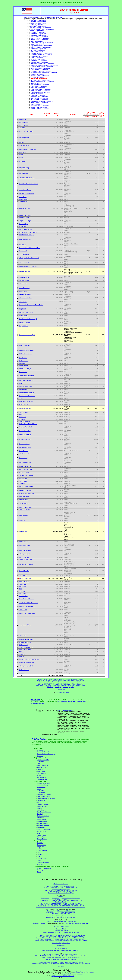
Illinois (69, 680)
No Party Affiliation (42, 851)
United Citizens (41, 831)
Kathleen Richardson (25, 466)
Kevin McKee (23, 372)
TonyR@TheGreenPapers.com (72, 974)
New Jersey (73, 683)
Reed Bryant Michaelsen (26, 380)
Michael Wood (23, 645)
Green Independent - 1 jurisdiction (40, 68)
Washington (50, 687)
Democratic (40, 750)
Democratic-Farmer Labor (44, 752)
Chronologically (50, 912)
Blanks (21, 157)
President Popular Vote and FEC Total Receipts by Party (61, 886)
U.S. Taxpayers (41, 777)
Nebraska (51, 683)
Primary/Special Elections (59, 921)
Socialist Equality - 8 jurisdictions (40, 38)
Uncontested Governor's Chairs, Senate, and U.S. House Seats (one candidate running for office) (61, 938)
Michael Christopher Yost (27, 662)
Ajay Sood (22, 521)
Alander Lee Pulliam (25, 454)
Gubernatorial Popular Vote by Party (61, 889)
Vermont (78, 686)
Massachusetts (62, 682)
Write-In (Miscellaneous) (26, 647)
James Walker (23, 596)
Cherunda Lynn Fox (25, 239)
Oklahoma (67, 684)
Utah (73, 686)
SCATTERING (23, 481)
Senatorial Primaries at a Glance (71, 933)
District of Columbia (42, 680)
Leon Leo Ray (23, 458)
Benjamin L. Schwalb (25, 490)
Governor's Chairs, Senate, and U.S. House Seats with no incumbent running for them (61, 937)
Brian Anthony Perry (25, 431)
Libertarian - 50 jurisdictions (38, 22)
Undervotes (23, 586)
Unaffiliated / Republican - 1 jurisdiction (42, 101)
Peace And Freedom (43, 816)
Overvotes (22, 419)
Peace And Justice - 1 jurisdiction (40, 91)
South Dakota (56, 686)
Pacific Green (41, 771)
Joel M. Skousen (24, 504)
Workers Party (41, 837)
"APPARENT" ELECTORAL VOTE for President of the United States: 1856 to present (61, 904)
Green (39, 764)
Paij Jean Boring (24, 168)
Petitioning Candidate (43, 862)
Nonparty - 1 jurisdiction (37, 83)
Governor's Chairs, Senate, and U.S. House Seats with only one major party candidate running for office (61, 940)
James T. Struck (24, 557)
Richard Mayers (24, 366)
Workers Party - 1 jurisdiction (39, 107)
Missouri (40, 683)
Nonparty (40, 855)
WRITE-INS (23, 594)
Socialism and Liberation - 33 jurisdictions (42, 29)
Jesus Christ (23, 197)
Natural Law (40, 810)
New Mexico (80, 683)
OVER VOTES (24, 404)
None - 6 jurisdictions (37, 41)
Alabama (40, 679)
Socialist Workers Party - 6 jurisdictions (42, 43)
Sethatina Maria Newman (27, 393)
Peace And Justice (42, 773)
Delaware (81, 679)
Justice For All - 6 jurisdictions (39, 40)
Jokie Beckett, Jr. (24, 145)
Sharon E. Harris (24, 277)
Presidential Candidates (63, 692)
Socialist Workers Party (44, 825)
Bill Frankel (23, 245)
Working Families (42, 839)
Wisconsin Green (42, 779)
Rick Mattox (23, 363)
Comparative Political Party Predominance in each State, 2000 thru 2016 (61, 951)
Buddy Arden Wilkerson (26, 639)
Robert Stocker (24, 542)
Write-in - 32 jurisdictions (37, 31)
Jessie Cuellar (23, 202)
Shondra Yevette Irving (26, 298)
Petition (39, 860)
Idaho (64, 680)
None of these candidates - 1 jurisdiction (42, 82)
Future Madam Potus (25, 439)
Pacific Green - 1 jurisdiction (39, 86)
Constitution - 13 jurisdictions (39, 34)
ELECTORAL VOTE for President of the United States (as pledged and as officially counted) (61, 906)
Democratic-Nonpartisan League (46, 754)
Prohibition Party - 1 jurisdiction (40, 97)
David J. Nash (23, 390)
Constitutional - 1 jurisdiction (39, 61)
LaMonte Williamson (25, 643)
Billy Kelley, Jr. (23, 326)
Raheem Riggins (24, 473)
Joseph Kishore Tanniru (26, 564)
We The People (41, 835)
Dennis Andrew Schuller (26, 487)
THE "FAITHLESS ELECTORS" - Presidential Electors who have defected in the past (61, 901)
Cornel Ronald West (25, 625)
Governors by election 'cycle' (61, 930)
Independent (41, 847)
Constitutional (41, 793)
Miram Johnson (24, 316)
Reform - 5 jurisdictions (37, 44)
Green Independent (42, 766)
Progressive (40, 818)
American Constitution (43, 760)
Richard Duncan (24, 218)
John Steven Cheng (25, 190)
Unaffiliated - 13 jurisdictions (39, 35)
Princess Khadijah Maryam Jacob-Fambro (31, 305)
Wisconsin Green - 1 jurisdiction (40, 106)
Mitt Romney (23, 479)
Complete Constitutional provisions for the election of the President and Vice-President (61, 962)
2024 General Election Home (61, 884)
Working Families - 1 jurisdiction (40, 109)
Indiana (73, 680)
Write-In (22, 652)
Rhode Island (39, 686)
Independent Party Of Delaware (46, 798)
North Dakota (56, 684)
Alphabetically (51, 911)
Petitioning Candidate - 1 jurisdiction (41, 92)
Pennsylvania (79, 684)
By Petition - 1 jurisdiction (38, 59)
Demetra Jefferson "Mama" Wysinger (30, 659)
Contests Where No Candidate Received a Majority (61, 893)
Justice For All (41, 800)
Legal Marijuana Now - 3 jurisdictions (41, 46)
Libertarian (40, 769)
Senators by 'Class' (61, 929)
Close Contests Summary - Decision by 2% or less (61, 892)
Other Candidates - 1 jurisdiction (40, 85)
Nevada (57, 683)
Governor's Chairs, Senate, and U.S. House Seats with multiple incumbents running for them (61, 939)
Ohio (62, 684)
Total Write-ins (23, 576)
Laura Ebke (23, 226)
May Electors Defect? (61, 902)
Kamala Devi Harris (25, 272)
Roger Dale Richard (25, 462)
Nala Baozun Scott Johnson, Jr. (28, 319)
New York (40, 684)
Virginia (83, 686)
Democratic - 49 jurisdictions (38, 23)
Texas (69, 686)
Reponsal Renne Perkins (27, 427)
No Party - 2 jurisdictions (38, 50)
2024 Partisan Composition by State (61, 943)
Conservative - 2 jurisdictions (39, 49)
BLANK (22, 142)
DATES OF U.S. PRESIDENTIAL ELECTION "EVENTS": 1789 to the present (61, 903)
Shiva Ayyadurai (24, 138)
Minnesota (76, 682)
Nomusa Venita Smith (26, 507)
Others (21, 415)
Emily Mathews (24, 361)
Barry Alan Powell (24, 444)
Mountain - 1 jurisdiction (38, 77)
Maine (49, 682)
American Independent (43, 783)
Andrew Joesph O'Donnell (27, 401)
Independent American (43, 797)
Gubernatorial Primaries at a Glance (51, 933)
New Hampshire (64, 683)
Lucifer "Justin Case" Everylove (28, 232)
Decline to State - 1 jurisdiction (39, 62)
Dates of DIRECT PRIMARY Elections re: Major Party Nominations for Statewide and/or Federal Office (61, 956)
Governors (56, 926)
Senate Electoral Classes (61, 948)
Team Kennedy (41, 827)
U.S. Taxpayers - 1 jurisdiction (39, 100)
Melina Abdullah (24, 122)
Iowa (78, 680)
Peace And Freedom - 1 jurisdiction (41, 89)
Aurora (39, 789)
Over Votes (23, 417)
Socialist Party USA (42, 824)
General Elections (72, 921)
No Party (39, 849)
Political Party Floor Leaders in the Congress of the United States (61, 955)
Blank (21, 155)
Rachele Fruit (23, 251)
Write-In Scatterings (25, 650)
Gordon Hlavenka (24, 280)
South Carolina (48, 686)
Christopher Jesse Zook (26, 666)
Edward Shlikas (24, 500)
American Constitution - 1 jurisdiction (41, 53)
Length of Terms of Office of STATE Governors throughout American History (61, 957)
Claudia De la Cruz (25, 208)
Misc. (21, 383)
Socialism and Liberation (44, 812)
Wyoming (72, 687)
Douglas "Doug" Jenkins (26, 313)
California (62, 679)
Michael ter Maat (24, 670)
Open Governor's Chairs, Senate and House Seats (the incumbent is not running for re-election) (61, 935)
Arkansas (56, 679)
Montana (45, 683)
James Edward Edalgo (26, 229)
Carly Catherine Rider (26, 469)
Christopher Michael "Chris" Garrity (29, 258)
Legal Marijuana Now (43, 804)
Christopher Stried (25, 554)
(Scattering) (23, 119)
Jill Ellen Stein (23, 531)
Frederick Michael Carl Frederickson (30, 248)
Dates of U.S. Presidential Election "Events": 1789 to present (61, 960)
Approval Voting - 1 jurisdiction (39, 56)
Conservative (41, 791)
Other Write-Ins (24, 412)
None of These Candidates (27, 396)
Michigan (69, 682)
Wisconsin (65, 687)
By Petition (40, 843)
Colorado (68, 679)
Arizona (50, 679)
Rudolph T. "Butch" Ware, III (27, 607)
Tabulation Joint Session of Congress (71, 898)
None (21, 398)
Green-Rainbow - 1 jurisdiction (39, 70)
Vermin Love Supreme (26, 559)
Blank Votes (23, 152)
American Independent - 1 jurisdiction (41, 55)
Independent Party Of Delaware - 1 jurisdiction (44, 73)
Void (21, 589)
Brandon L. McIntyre (25, 369)
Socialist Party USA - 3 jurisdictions (41, 47)
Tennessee (64, 686)
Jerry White (23, 636)
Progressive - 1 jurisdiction (38, 95)
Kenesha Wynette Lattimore (27, 350)
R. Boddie (22, 162)
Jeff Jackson (23, 302)
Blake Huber (23, 292)
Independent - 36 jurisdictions (38, 26)
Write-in (22, 657)
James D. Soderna (25, 510)
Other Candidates (42, 858)
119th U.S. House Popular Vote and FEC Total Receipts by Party (61, 890)
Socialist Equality (42, 822)
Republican (40, 756)
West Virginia (58, 687)
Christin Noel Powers (25, 448)
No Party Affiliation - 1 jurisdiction (40, 80)
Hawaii (60, 680)
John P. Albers (23, 125)
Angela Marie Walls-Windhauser (29, 603)
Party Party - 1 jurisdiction (38, 88)
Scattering (22, 483)
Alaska (45, 679)
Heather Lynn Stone (25, 550)
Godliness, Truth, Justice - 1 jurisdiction (42, 67)
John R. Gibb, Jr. (24, 263)
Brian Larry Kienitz (25, 346)
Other (39, 856)
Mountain (40, 808)
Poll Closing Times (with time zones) (61, 913)
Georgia (55, 680)
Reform (39, 775)
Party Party (40, 814)
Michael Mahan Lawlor (26, 354)
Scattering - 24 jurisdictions (38, 32)
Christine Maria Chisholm (27, 194)
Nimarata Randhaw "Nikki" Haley (29, 266)
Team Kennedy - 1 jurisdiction (39, 98)
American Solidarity (42, 785)
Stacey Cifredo (24, 199)
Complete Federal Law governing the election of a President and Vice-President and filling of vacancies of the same (61, 964)
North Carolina (48, 684)
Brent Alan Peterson (25, 435)
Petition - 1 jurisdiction (37, 94)
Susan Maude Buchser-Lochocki (29, 184)
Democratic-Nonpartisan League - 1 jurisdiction (44, 65)
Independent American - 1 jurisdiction (41, 71)
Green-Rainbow (41, 768)
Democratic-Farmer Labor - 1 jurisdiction (42, 64)
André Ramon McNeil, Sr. (27, 376)
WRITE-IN (22, 591)
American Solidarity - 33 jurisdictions (40, 28)
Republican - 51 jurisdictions (38, 20)
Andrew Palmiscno (25, 422)
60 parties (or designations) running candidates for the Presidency (43, 17)
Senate (62, 926)
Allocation (61, 897)
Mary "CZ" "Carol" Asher (26, 132)
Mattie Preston (24, 451)
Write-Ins (22, 654)
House (67, 926)
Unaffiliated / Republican (44, 829)
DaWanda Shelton (25, 497)
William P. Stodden (25, 546)
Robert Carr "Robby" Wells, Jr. (28, 614)
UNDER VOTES (24, 582)
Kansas (82, 680)
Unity (38, 833)
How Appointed (62, 702)
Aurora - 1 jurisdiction (37, 58)
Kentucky (38, 682)
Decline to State (41, 845)
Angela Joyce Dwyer (25, 221)
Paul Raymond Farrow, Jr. (27, 235)
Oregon (73, 684)
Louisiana (44, 682)
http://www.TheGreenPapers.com (63, 976)
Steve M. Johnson (25, 323)
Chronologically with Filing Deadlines (66, 912)
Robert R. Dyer (24, 224)
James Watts (23, 610)
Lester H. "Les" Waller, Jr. (27, 599)
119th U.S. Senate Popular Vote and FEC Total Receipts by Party (61, 888)
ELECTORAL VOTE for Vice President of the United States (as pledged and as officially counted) (61, 907)
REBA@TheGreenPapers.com (84, 972)
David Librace (23, 358)
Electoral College (71, 917)
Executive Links (61, 690)
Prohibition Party (42, 820)
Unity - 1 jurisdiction (36, 104)
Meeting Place (72, 702)
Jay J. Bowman (24, 173)
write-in (22, 673)
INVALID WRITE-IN (25, 294)
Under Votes (23, 584)
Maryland (55, 682)
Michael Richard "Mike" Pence (28, 424)
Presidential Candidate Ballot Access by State (77, 924)
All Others (22, 128)
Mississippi (82, 682)
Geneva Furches (24, 254)
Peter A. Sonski (24, 515)
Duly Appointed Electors (61, 899)
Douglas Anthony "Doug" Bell (28, 149)
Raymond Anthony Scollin (27, 494)
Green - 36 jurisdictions (37, 25)
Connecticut (74, 679)
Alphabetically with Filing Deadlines (66, 911)
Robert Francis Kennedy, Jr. (27, 335)
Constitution (40, 762)
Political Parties (39, 739)
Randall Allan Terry (25, 571)
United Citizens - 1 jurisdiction (39, 103)
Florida (50, 680)
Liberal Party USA (42, 806)
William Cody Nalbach (26, 387)
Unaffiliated (40, 864)
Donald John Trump (25, 579)
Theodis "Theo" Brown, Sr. (27, 178)
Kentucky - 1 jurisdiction (38, 74)
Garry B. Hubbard (24, 288)
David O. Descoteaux (25, 215)
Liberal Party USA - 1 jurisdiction (40, 76)
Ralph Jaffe (23, 309)
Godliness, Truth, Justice (44, 795)
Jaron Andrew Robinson (26, 476)
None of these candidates (44, 868)
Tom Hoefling (23, 283)
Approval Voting (41, 787)
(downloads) (61, 966)
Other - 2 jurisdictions (37, 52)
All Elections (48, 921)
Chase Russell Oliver (25, 408)
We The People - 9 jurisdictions (40, 37)
